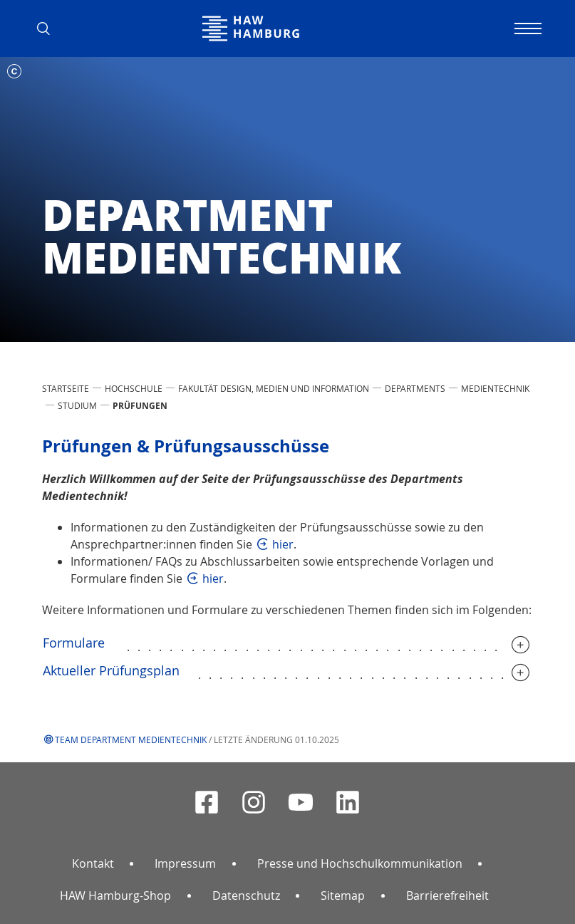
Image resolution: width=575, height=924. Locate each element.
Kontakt (93, 863)
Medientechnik (495, 388)
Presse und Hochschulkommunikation (360, 863)
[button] (49, 28)
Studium (77, 405)
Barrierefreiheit (447, 896)
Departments (415, 388)
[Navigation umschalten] (527, 28)
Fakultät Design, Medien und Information (274, 388)
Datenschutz (246, 896)
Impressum (185, 863)
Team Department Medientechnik (131, 739)
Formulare (76, 643)
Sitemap (343, 896)
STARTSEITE (66, 388)
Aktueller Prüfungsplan (111, 670)
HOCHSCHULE (134, 388)
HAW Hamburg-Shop (115, 896)
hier (283, 544)
